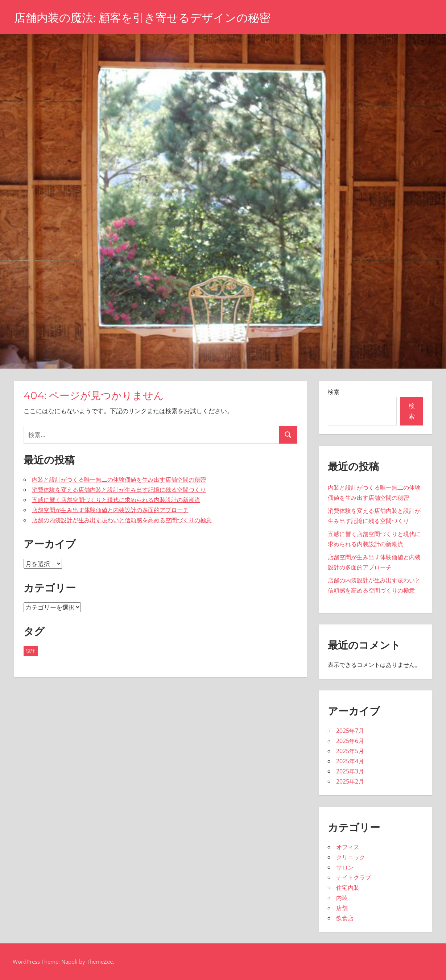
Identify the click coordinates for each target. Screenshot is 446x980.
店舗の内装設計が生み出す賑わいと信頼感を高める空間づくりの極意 (122, 520)
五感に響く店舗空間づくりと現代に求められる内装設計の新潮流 (116, 500)
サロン (345, 867)
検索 (334, 392)
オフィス (348, 847)
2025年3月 (350, 771)
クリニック (351, 857)
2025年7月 (350, 731)
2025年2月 (350, 781)
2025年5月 (350, 751)
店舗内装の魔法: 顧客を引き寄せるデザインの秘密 (146, 18)
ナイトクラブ (354, 877)
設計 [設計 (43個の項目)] (30, 651)
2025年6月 (350, 741)
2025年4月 (350, 761)
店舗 (342, 908)
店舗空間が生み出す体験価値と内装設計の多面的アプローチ (110, 510)
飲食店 (345, 918)
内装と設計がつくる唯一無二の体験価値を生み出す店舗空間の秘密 (119, 479)
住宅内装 (348, 888)
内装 (342, 898)
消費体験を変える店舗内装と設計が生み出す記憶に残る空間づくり (119, 490)
